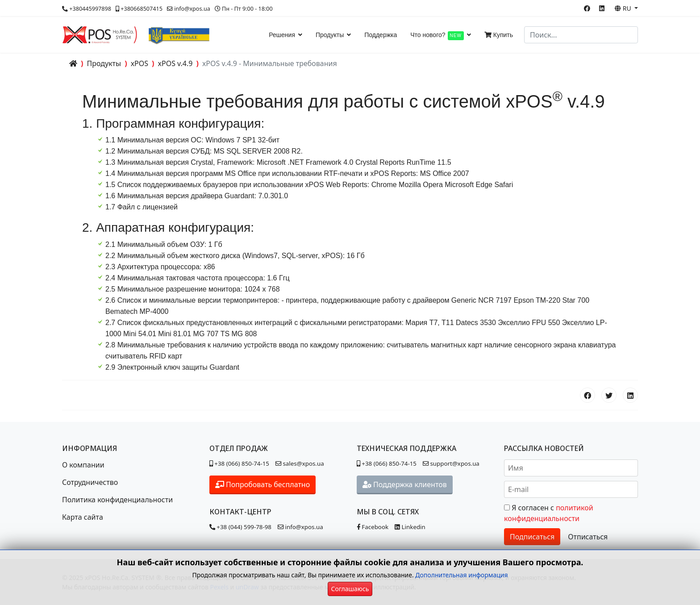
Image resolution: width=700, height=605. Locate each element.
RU (624, 8)
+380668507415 (142, 9)
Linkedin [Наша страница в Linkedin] (410, 527)
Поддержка (381, 35)
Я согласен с (549, 513)
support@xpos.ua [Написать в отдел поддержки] (451, 463)
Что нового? (437, 36)
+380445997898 (90, 9)
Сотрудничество (90, 482)
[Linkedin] (602, 8)
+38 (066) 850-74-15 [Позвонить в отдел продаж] (239, 463)
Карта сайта (83, 517)
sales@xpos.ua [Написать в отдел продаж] (301, 463)
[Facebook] (587, 8)
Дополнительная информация (461, 575)
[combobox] (581, 35)
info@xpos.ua (192, 9)
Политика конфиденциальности (117, 500)
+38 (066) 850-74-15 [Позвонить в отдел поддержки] (387, 463)
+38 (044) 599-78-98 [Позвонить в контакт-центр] (240, 527)
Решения (282, 35)
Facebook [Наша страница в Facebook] (373, 527)
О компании (83, 465)
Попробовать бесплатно (262, 484)
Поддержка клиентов (405, 484)
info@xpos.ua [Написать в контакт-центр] (300, 527)
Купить (499, 35)
